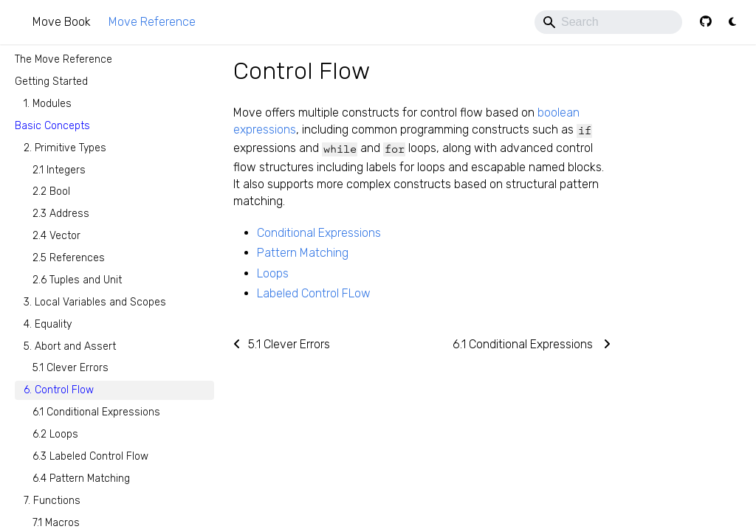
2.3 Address (61, 214)
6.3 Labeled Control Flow (90, 456)
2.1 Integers (59, 170)
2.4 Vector (56, 236)
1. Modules (48, 104)
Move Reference (152, 22)
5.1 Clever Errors (71, 368)
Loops (273, 273)
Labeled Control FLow (314, 293)
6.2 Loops (55, 434)
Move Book (62, 22)
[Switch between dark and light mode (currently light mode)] (732, 22)
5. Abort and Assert (70, 346)
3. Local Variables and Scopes (95, 302)
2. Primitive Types (65, 148)
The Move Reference (63, 59)
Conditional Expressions (319, 233)
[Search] (608, 22)
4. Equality (48, 324)
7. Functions (52, 501)
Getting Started (51, 82)
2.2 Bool (51, 191)
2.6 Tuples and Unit (77, 280)
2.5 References (69, 258)
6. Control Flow (59, 390)
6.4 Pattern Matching (81, 479)
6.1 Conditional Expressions (96, 412)
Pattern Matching (303, 253)
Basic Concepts (52, 126)
